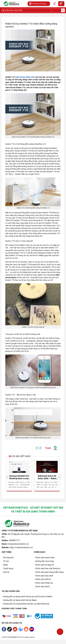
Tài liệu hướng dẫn (11, 591)
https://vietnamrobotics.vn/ (21, 547)
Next (60, 477)
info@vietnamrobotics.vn (18, 544)
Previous (8, 477)
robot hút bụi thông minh (25, 77)
